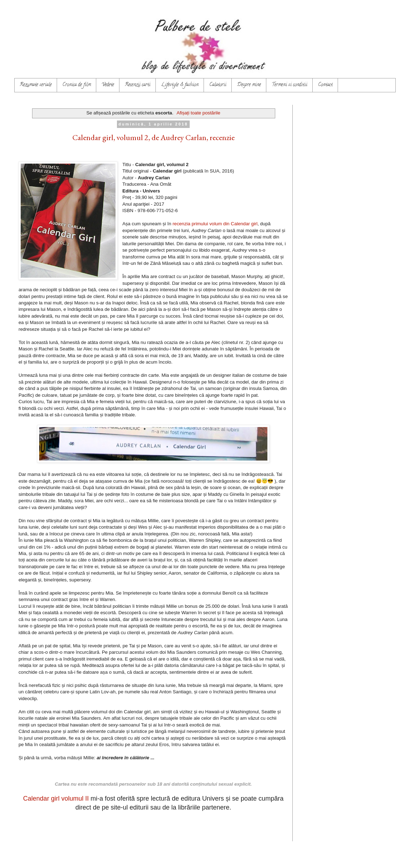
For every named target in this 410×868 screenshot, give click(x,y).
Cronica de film (77, 85)
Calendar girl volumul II (56, 798)
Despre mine (249, 85)
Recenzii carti (138, 85)
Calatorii (218, 85)
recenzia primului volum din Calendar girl (215, 224)
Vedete (108, 85)
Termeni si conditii (289, 85)
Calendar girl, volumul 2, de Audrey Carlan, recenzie (153, 137)
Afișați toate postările (198, 113)
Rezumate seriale (36, 85)
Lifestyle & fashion (180, 85)
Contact (325, 85)
